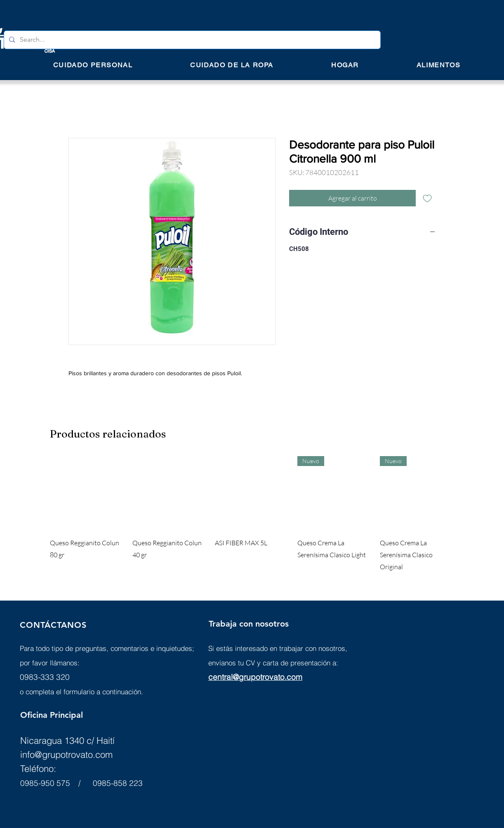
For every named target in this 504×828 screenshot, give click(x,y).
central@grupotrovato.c (250, 677)
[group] (252, 514)
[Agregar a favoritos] (427, 198)
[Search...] (191, 40)
